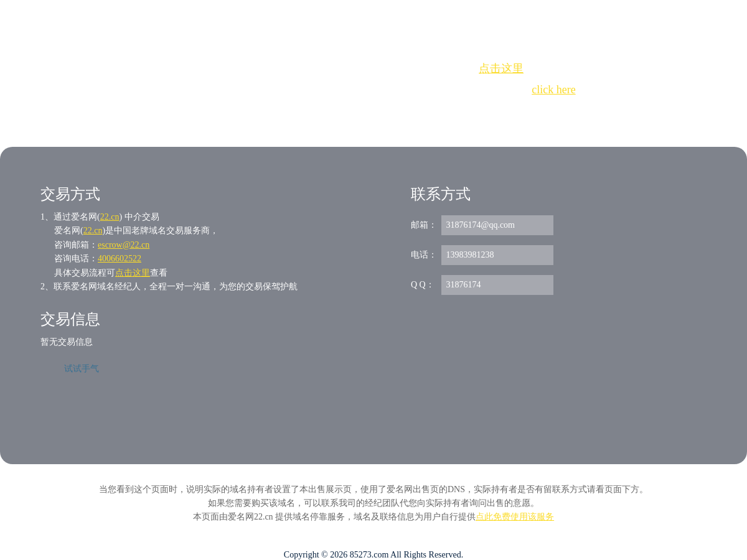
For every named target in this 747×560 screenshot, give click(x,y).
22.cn (110, 217)
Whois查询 (342, 112)
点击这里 (501, 68)
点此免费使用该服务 (515, 517)
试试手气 (82, 369)
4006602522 (120, 259)
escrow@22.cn (124, 245)
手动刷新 (408, 112)
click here (553, 90)
